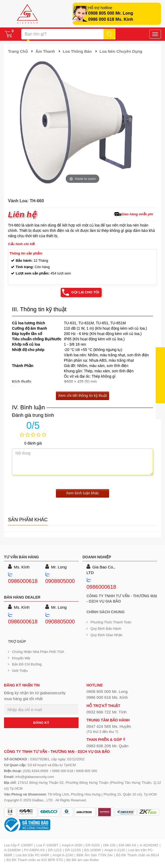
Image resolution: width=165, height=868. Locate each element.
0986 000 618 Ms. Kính (111, 19)
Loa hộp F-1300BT (18, 845)
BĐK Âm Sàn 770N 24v (95, 855)
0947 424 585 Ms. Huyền (109, 726)
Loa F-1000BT (48, 845)
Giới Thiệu (20, 671)
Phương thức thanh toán (111, 622)
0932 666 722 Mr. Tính (107, 712)
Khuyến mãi (21, 658)
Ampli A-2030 (72, 845)
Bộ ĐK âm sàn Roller (82, 860)
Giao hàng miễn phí (137, 214)
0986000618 (23, 581)
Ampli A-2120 (115, 850)
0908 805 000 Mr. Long (111, 13)
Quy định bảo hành (106, 629)
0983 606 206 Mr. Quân (108, 746)
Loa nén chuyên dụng (121, 51)
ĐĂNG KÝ (41, 723)
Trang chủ (18, 51)
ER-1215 (55, 850)
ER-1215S (73, 850)
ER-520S (93, 845)
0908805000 (60, 581)
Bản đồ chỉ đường (27, 664)
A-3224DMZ (149, 845)
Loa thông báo (77, 51)
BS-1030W (93, 850)
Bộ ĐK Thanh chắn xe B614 (137, 855)
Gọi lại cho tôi (85, 292)
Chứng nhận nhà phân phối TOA (38, 652)
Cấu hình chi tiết (21, 244)
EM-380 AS (127, 845)
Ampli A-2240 (63, 855)
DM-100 (109, 845)
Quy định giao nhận (106, 635)
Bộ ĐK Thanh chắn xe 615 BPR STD (35, 860)
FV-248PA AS (34, 850)
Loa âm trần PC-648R (32, 855)
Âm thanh (45, 51)
